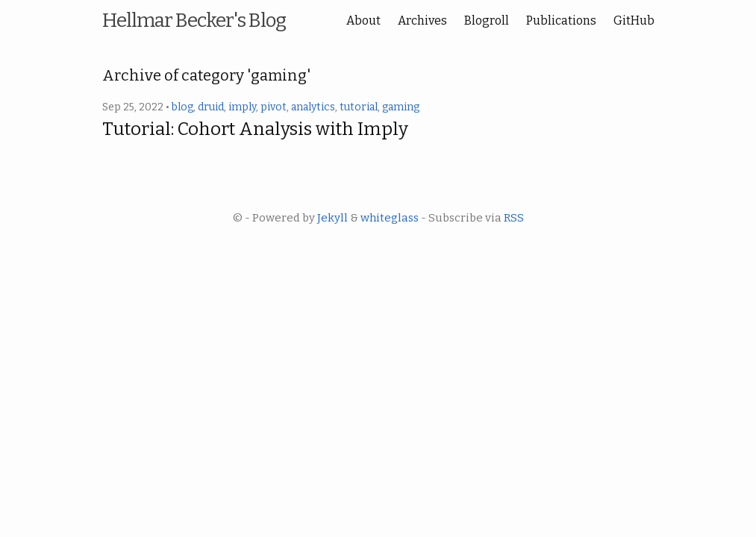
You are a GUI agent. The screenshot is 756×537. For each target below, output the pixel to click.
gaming (401, 107)
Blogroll (487, 21)
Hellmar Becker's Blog (194, 21)
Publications (561, 21)
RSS (514, 218)
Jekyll (332, 218)
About (363, 21)
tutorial (359, 107)
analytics (313, 107)
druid (211, 107)
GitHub (634, 21)
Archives (422, 21)
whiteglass (390, 218)
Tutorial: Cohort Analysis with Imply (255, 129)
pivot (274, 107)
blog (182, 107)
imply (242, 107)
